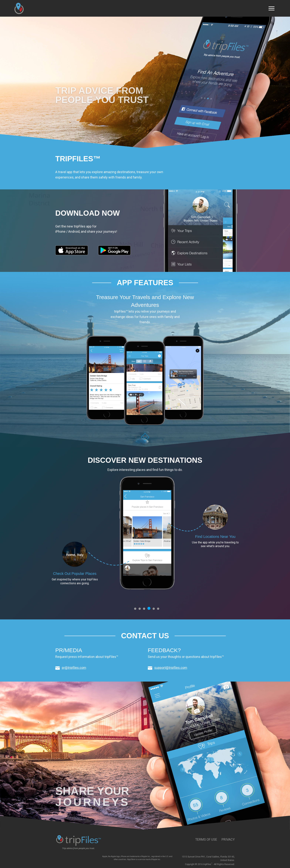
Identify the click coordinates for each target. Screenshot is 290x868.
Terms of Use (206, 839)
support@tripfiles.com (171, 668)
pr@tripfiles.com (74, 668)
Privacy (228, 839)
